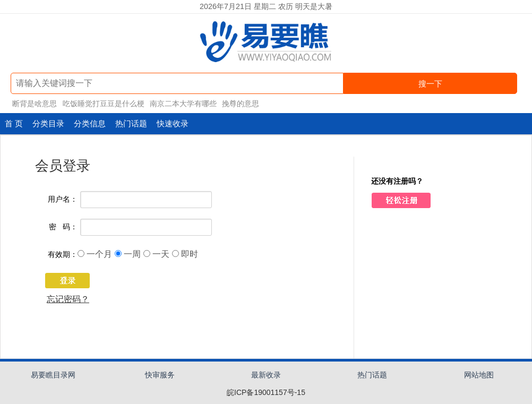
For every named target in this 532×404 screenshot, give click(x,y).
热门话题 (131, 123)
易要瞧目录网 (53, 375)
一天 (161, 254)
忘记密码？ (68, 299)
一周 (132, 254)
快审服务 (160, 375)
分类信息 (90, 123)
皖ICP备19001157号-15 (266, 392)
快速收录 (173, 123)
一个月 (99, 254)
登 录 (62, 282)
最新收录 (266, 375)
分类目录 (48, 123)
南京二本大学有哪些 (183, 104)
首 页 (14, 123)
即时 (190, 254)
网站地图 (479, 375)
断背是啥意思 (35, 104)
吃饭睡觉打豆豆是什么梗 (104, 104)
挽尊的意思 (241, 104)
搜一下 (430, 84)
